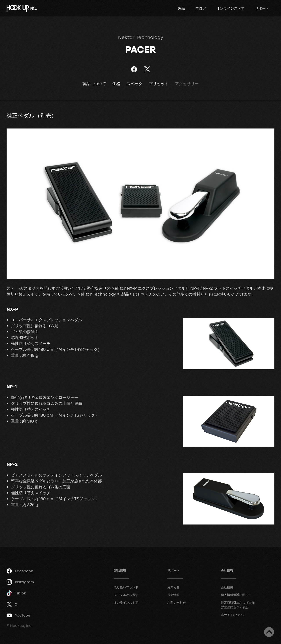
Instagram (20, 582)
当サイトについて (233, 615)
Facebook (20, 571)
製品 (181, 8)
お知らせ (173, 587)
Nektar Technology (141, 37)
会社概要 (227, 587)
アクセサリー (187, 84)
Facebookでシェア (134, 69)
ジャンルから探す (126, 595)
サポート (262, 8)
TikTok (16, 593)
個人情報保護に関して (236, 595)
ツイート (147, 69)
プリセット (159, 84)
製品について (94, 84)
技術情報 (173, 595)
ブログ (201, 8)
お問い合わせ (177, 602)
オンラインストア (231, 8)
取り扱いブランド (126, 587)
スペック (135, 84)
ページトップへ (269, 632)
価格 (116, 84)
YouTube (18, 615)
